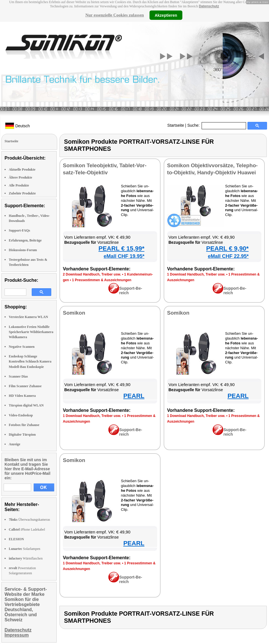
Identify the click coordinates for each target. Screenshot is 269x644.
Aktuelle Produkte (22, 170)
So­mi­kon (74, 313)
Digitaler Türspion (22, 435)
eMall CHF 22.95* (228, 256)
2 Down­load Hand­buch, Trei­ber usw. (92, 274)
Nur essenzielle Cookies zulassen (115, 15)
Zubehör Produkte (22, 193)
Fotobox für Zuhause (24, 425)
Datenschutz (209, 6)
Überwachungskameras (29, 520)
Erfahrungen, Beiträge (25, 240)
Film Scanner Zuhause (25, 386)
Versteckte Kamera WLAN (28, 317)
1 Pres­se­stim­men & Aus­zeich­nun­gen (102, 280)
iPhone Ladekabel (27, 529)
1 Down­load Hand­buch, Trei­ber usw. (196, 274)
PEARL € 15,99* (121, 248)
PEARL (134, 396)
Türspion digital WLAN (26, 405)
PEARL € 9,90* (227, 248)
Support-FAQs (19, 230)
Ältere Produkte (21, 177)
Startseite (176, 125)
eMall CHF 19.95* (124, 256)
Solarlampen (24, 549)
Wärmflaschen (26, 558)
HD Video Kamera (22, 396)
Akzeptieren (166, 15)
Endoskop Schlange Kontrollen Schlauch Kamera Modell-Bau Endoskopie (30, 361)
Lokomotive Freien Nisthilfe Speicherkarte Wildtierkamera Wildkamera (31, 332)
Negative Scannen (22, 347)
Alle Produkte (19, 185)
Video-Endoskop (21, 415)
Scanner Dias (18, 376)
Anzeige (15, 444)
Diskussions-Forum (23, 250)
